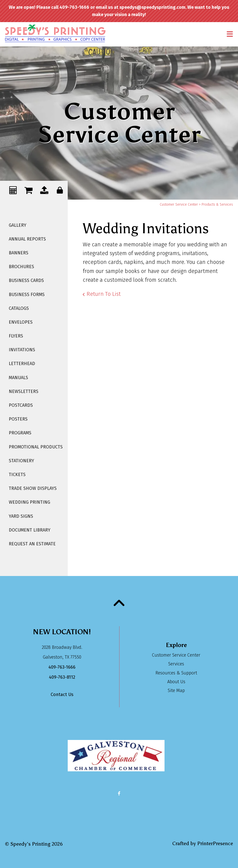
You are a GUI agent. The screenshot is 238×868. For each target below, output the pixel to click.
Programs (20, 433)
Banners (19, 253)
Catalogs (19, 308)
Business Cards (26, 280)
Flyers (16, 336)
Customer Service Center (179, 205)
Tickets (17, 475)
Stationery (21, 461)
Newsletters (24, 391)
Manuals (18, 378)
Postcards (21, 405)
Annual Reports (27, 239)
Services (176, 664)
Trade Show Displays (33, 488)
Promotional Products (36, 447)
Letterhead (22, 364)
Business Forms (27, 295)
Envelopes (21, 322)
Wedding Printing (29, 502)
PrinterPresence (215, 843)
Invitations (22, 350)
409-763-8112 (62, 677)
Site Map (176, 690)
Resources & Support (176, 673)
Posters (18, 419)
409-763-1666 (62, 667)
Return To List (104, 294)
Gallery (18, 225)
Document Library (30, 530)
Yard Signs (21, 516)
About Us (176, 682)
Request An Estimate (32, 544)
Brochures (21, 267)
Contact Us (62, 695)
